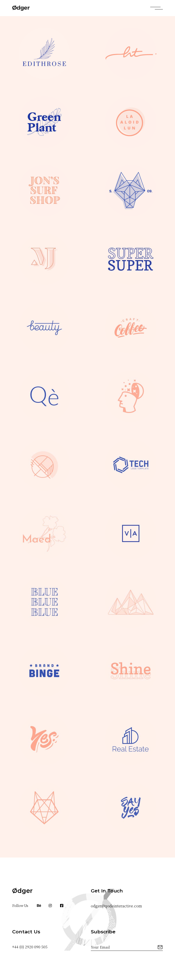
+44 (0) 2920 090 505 (30, 947)
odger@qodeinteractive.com (116, 906)
